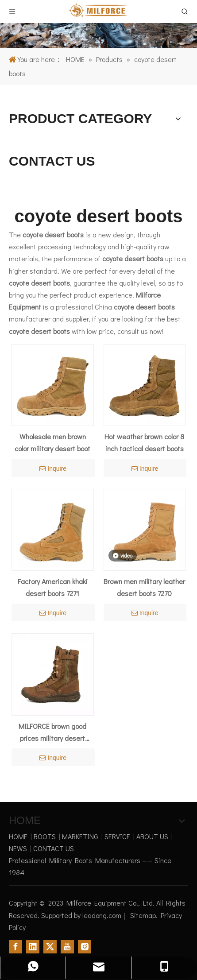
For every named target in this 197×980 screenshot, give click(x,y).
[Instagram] (85, 947)
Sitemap (143, 915)
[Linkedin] (33, 947)
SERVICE (117, 836)
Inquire (53, 469)
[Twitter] (50, 947)
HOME (18, 836)
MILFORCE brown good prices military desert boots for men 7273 (52, 733)
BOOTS (45, 836)
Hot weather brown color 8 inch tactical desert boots (144, 442)
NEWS (18, 848)
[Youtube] (67, 947)
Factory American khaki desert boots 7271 (53, 587)
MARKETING (80, 836)
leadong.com (102, 915)
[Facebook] (15, 947)
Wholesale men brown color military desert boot (52, 442)
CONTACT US (54, 848)
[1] (98, 24)
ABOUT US (152, 836)
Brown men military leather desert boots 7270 (144, 587)
